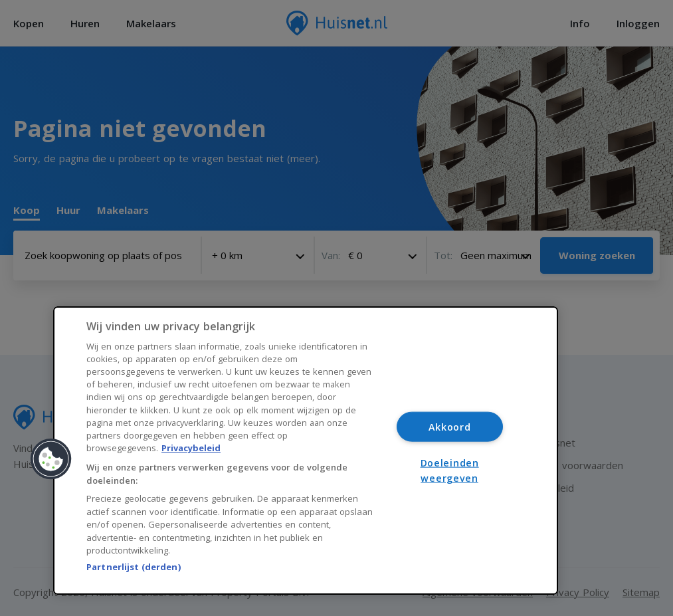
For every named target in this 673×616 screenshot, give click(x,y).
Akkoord (450, 427)
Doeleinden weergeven (450, 470)
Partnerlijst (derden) (134, 567)
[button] (51, 459)
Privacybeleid (191, 448)
